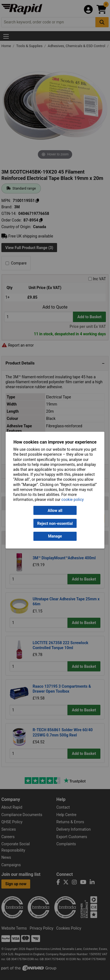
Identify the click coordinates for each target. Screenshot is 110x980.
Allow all (55, 511)
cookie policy (73, 500)
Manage (55, 536)
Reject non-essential (55, 523)
